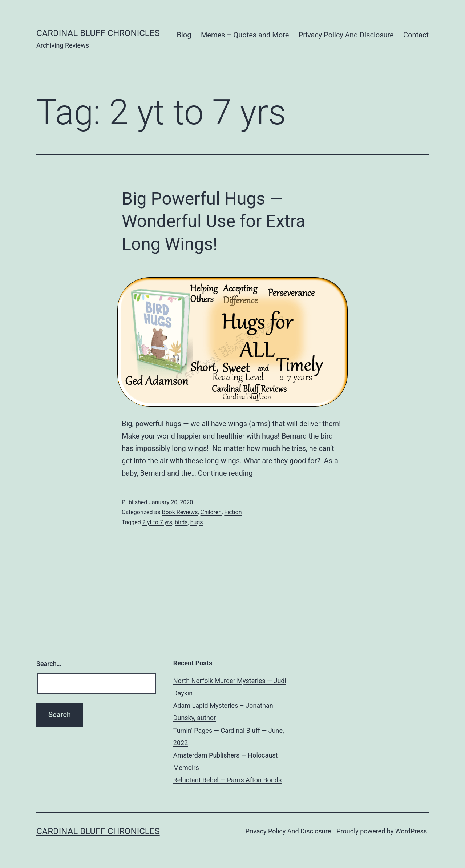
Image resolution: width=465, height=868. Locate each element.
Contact (416, 35)
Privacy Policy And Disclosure (346, 35)
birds (181, 522)
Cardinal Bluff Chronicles (98, 33)
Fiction (233, 512)
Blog (184, 35)
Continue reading (225, 473)
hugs (197, 522)
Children (211, 512)
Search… (49, 664)
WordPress (411, 831)
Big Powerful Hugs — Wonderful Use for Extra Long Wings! (213, 221)
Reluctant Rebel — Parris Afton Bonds (228, 780)
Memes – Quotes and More (245, 35)
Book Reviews (180, 512)
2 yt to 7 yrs (157, 522)
